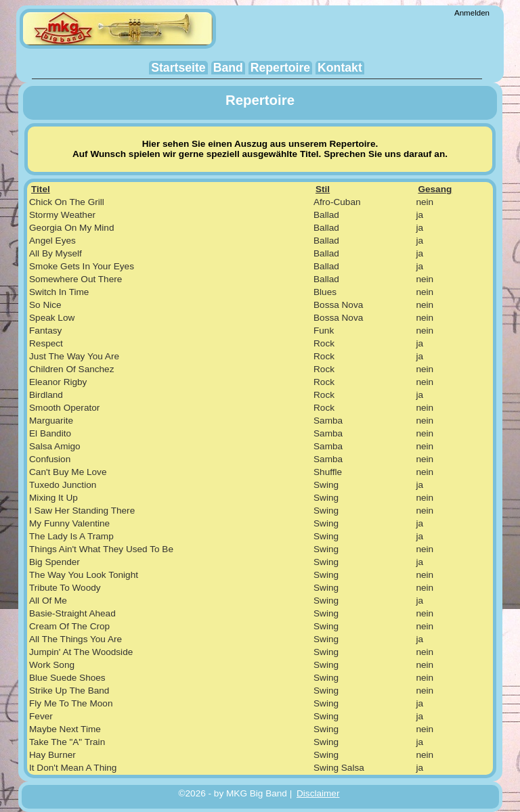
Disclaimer (318, 793)
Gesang (435, 189)
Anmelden (472, 13)
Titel (41, 189)
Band (228, 68)
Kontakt (340, 68)
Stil (323, 189)
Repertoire (280, 68)
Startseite (178, 68)
